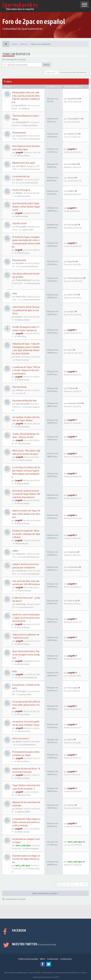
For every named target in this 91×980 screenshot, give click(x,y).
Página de (51, 72)
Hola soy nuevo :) (21, 738)
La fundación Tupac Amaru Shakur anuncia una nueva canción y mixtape (26, 822)
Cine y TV (22, 393)
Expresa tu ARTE (28, 230)
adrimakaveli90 (23, 404)
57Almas (20, 390)
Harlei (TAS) (21, 297)
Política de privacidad (28, 959)
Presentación (19, 133)
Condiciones (53, 959)
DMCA (42, 959)
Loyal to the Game (26, 607)
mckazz (19, 809)
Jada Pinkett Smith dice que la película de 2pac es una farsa (26, 310)
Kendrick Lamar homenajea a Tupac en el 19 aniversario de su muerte (26, 618)
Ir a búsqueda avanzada (15, 59)
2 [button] (60, 884)
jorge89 (19, 152)
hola (14, 671)
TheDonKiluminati (24, 280)
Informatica (22, 336)
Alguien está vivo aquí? (24, 163)
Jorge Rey (32, 973)
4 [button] (68, 884)
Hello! (15, 551)
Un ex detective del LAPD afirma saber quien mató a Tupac (26, 705)
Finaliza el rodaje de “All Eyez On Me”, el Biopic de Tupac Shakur (26, 534)
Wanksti (19, 180)
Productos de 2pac (30, 125)
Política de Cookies (80, 973)
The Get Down (19, 387)
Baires (19, 741)
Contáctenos (66, 959)
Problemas (25, 108)
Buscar (47, 65)
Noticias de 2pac (23, 156)
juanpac (19, 317)
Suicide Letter (19, 223)
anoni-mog (21, 604)
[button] (86, 884)
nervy (18, 357)
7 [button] (82, 884)
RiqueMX (20, 263)
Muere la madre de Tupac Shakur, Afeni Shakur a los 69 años (26, 514)
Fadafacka (21, 554)
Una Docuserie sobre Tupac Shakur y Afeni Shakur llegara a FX (26, 207)
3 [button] (64, 884)
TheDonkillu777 (23, 122)
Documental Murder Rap (24, 401)
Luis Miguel (21, 166)
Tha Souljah (21, 227)
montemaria (21, 571)
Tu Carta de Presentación (30, 139)
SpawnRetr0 (21, 105)
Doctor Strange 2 (21, 190)
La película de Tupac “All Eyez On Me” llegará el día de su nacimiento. (26, 370)
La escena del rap (21, 176)
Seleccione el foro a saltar (45, 893)
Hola (15, 293)
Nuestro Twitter (34, 944)
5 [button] (72, 884)
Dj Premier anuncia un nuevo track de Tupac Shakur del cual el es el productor (26, 494)
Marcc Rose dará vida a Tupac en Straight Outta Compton (26, 654)
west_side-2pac (23, 845)
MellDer (19, 193)
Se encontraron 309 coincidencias (73, 72)
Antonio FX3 (21, 136)
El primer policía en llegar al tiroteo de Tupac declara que (26, 859)
